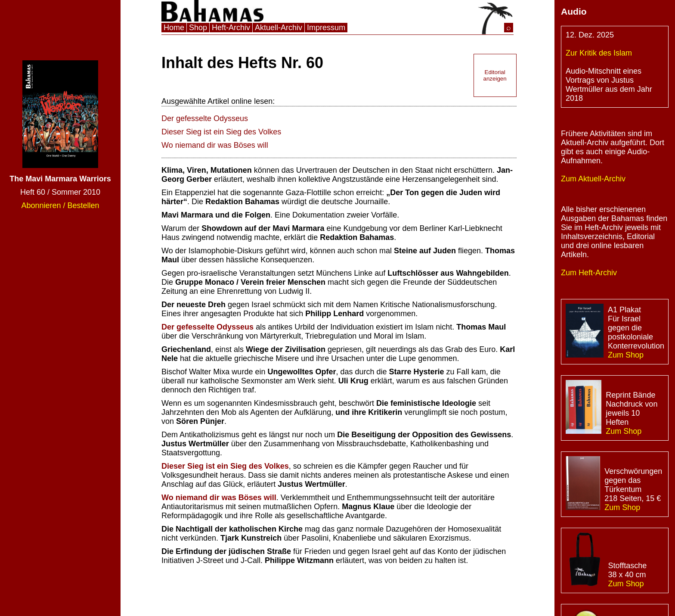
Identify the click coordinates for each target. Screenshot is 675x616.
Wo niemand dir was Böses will (215, 145)
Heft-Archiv (231, 28)
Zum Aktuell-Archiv (593, 179)
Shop (198, 28)
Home (174, 28)
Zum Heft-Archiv (589, 273)
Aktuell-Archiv (279, 28)
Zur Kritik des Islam (599, 53)
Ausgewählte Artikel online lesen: (218, 101)
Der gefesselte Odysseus (205, 118)
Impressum (326, 28)
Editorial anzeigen (495, 75)
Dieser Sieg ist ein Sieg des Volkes (221, 132)
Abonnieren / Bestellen (60, 205)
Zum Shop (626, 355)
